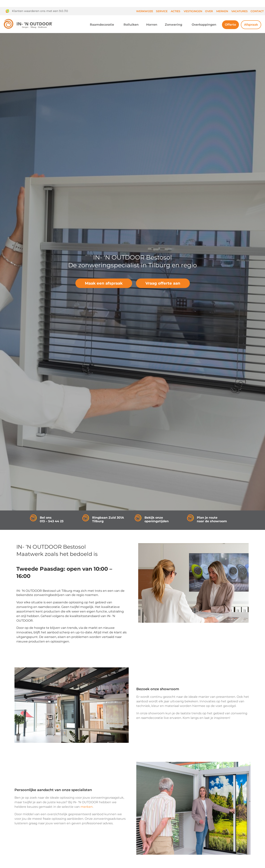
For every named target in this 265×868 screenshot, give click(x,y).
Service (162, 11)
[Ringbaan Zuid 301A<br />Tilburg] (86, 518)
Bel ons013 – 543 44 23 (52, 519)
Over (209, 11)
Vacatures (239, 11)
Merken (222, 11)
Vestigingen (193, 11)
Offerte (230, 25)
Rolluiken (131, 25)
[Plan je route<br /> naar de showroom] (190, 518)
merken (87, 807)
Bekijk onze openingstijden (157, 519)
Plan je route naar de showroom (212, 519)
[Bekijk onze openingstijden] (138, 518)
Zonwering (174, 25)
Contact (257, 11)
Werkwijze (145, 11)
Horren (152, 25)
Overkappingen (205, 25)
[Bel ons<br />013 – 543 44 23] (33, 518)
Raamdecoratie (103, 25)
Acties (176, 11)
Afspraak (251, 25)
